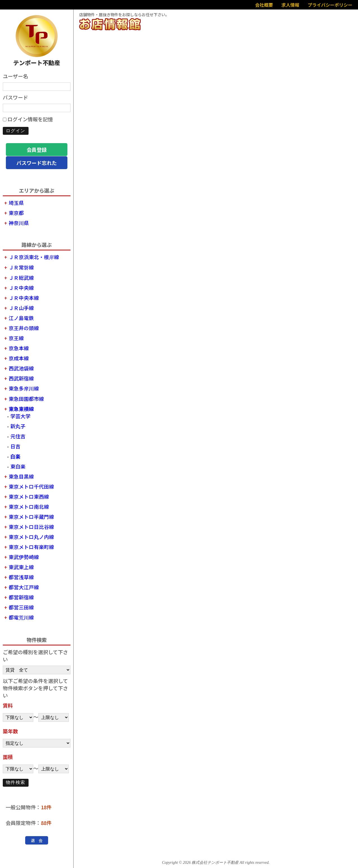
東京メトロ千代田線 (31, 486)
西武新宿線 (21, 378)
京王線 (16, 338)
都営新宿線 (21, 597)
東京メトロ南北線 (29, 507)
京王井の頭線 (24, 328)
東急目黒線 (21, 476)
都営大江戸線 (24, 587)
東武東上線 (21, 567)
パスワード (15, 97)
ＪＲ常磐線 (21, 267)
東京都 (16, 213)
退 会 (37, 840)
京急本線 (19, 348)
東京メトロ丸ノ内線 (31, 537)
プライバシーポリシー (330, 5)
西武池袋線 (21, 368)
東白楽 (18, 466)
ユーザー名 (15, 76)
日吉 (15, 446)
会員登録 (37, 150)
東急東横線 (21, 409)
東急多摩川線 (24, 388)
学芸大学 (20, 416)
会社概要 (264, 5)
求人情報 (290, 5)
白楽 (15, 456)
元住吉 (18, 436)
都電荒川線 (21, 617)
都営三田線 (21, 607)
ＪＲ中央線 (21, 288)
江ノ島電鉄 (21, 318)
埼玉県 (16, 203)
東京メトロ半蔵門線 (31, 517)
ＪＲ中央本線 (24, 298)
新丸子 (18, 426)
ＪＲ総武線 (21, 278)
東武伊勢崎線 (24, 557)
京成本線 (19, 358)
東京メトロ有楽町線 (31, 547)
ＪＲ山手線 (21, 308)
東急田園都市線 (26, 399)
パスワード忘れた (37, 163)
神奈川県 (19, 223)
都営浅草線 (21, 577)
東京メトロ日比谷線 (31, 527)
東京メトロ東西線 (29, 496)
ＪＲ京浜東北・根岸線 (34, 257)
